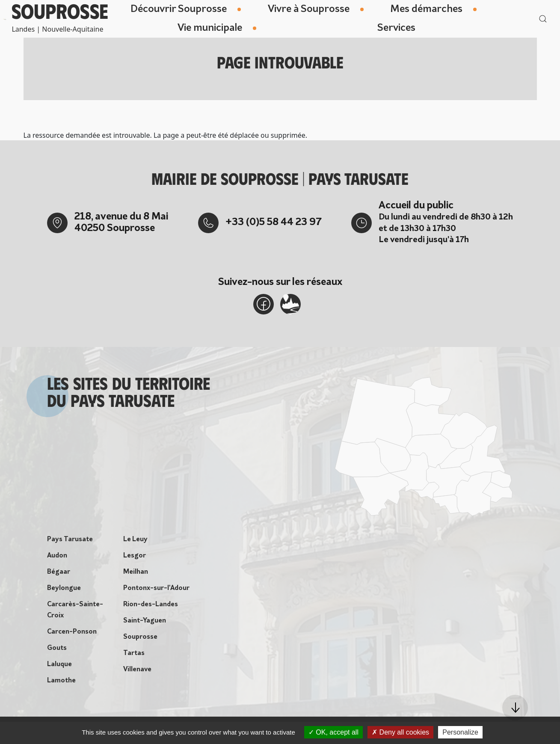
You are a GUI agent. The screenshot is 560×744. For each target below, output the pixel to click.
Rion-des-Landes (151, 605)
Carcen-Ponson (72, 632)
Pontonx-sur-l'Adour (156, 588)
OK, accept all (333, 732)
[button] (515, 708)
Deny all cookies (400, 732)
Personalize (460, 732)
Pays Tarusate (70, 539)
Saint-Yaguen (145, 621)
